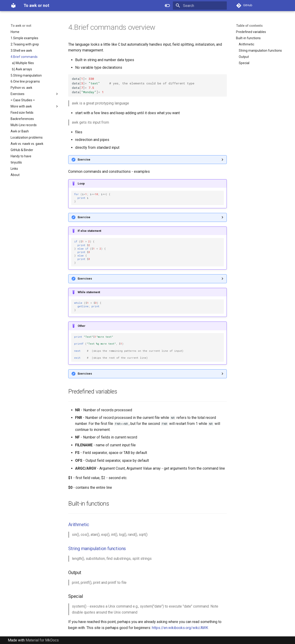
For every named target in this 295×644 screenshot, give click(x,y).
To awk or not (21, 26)
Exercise (84, 160)
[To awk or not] (13, 6)
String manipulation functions (97, 549)
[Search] (200, 6)
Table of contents (249, 26)
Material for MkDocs (42, 640)
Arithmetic (79, 525)
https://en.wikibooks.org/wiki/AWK (180, 628)
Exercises (85, 279)
